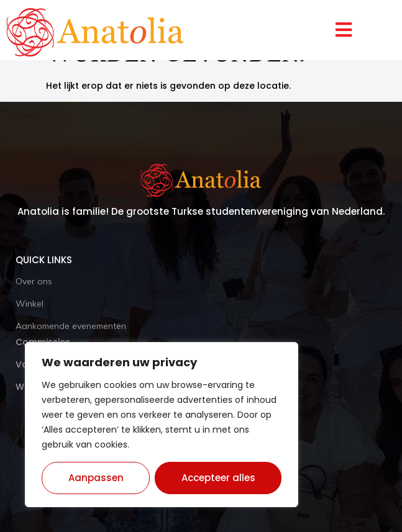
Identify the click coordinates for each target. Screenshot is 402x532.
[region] (162, 425)
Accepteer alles (218, 478)
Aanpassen (96, 478)
